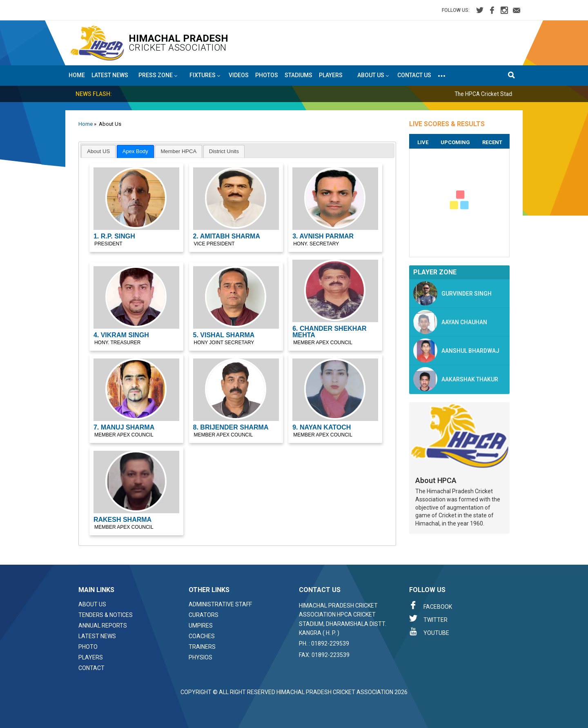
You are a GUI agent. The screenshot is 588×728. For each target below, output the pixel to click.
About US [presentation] (98, 151)
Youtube (429, 632)
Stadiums (298, 75)
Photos (267, 75)
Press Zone (158, 76)
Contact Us (414, 75)
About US (373, 76)
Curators (204, 615)
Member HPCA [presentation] (179, 151)
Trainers (202, 647)
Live (423, 142)
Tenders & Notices (106, 615)
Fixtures (205, 76)
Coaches (202, 636)
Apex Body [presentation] (135, 151)
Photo (88, 647)
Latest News (110, 75)
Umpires (201, 626)
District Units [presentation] (224, 151)
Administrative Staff (220, 604)
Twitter (428, 619)
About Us (92, 604)
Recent (492, 142)
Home (77, 75)
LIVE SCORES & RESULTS (447, 124)
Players (331, 75)
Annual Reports (103, 626)
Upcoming (455, 142)
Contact (91, 668)
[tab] (98, 151)
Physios (200, 657)
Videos (239, 75)
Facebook (431, 606)
